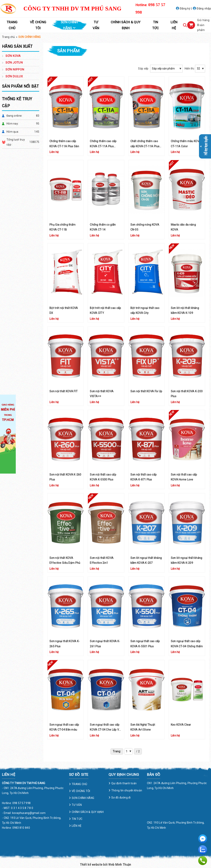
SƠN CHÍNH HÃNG (69, 25)
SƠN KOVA (13, 56)
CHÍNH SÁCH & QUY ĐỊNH (126, 25)
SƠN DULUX (14, 76)
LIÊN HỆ (174, 25)
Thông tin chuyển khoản (127, 790)
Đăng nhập (202, 8)
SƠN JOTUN (14, 63)
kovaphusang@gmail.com (29, 813)
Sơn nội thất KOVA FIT (64, 391)
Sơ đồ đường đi (121, 798)
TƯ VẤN (96, 25)
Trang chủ (8, 37)
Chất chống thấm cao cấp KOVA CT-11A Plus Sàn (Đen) (145, 146)
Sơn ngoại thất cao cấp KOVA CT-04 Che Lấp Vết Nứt (106, 730)
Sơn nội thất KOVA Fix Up (146, 391)
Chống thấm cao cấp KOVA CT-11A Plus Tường (103, 146)
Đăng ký (183, 8)
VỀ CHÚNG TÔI (38, 25)
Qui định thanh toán (124, 783)
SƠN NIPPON (15, 69)
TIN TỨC (156, 25)
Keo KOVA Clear (181, 725)
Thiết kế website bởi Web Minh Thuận (106, 864)
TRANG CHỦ (12, 25)
